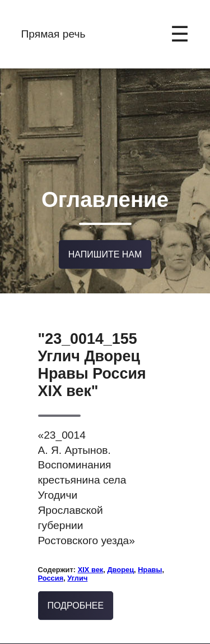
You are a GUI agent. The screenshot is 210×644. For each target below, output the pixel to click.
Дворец (120, 554)
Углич (77, 562)
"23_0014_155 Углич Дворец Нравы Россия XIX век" (92, 349)
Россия (51, 562)
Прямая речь (53, 34)
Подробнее (76, 590)
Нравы (150, 554)
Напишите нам (105, 240)
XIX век (91, 554)
